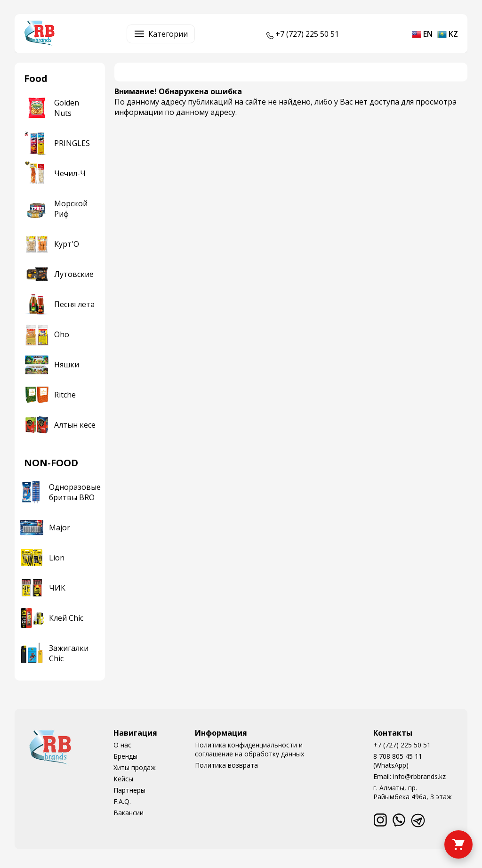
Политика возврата (226, 765)
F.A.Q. (122, 801)
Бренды (125, 756)
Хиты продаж (135, 767)
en (422, 34)
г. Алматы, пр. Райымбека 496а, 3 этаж (413, 792)
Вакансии (129, 813)
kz (448, 34)
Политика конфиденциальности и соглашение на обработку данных (249, 749)
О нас (122, 745)
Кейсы (123, 779)
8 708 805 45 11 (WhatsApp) (398, 761)
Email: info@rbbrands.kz (410, 776)
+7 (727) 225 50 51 (402, 745)
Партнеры (129, 790)
